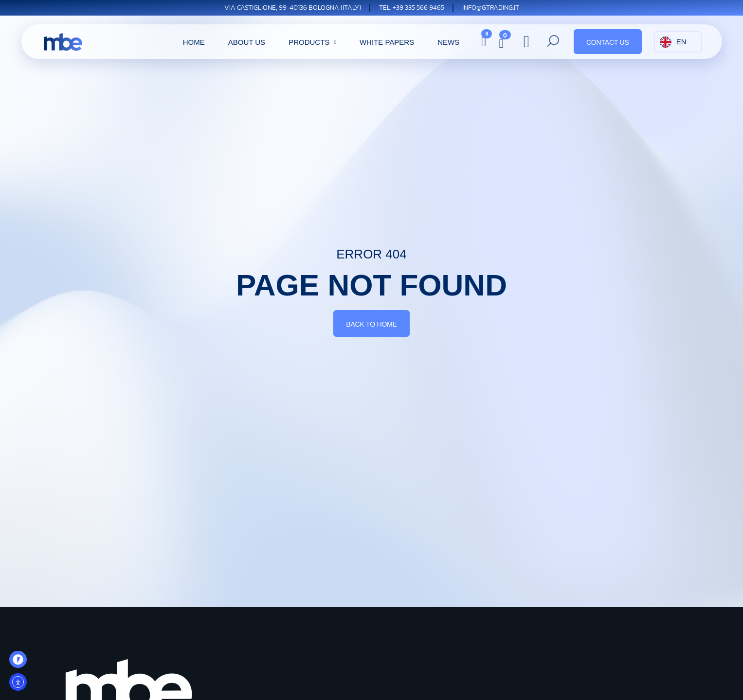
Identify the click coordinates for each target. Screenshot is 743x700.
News (448, 42)
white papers (387, 42)
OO (21, 663)
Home (194, 42)
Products (314, 42)
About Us (247, 42)
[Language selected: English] (678, 42)
